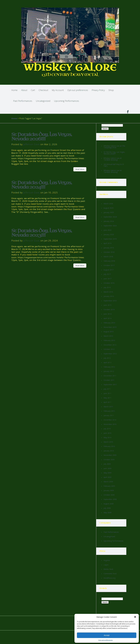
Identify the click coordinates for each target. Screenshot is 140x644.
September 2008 (110, 499)
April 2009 (107, 477)
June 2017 (107, 279)
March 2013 (108, 336)
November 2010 (110, 424)
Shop (111, 90)
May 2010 (107, 437)
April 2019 (107, 243)
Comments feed (110, 574)
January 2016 (109, 296)
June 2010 (107, 433)
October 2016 (109, 283)
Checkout (43, 90)
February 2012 (109, 367)
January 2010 (109, 451)
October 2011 (109, 380)
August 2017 (109, 270)
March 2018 (108, 257)
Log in (106, 565)
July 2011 (107, 389)
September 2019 (110, 239)
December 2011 (110, 376)
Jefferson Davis (31, 144)
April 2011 (107, 402)
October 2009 (109, 460)
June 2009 (107, 468)
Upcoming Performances (67, 101)
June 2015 (107, 305)
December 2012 (110, 345)
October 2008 (109, 495)
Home (14, 90)
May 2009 (107, 473)
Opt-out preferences (105, 640)
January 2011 (109, 415)
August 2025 (109, 208)
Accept (107, 635)
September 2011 (110, 385)
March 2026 (108, 204)
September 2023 (110, 226)
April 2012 (107, 362)
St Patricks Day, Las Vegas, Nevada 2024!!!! (42, 185)
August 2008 (109, 504)
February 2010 (109, 446)
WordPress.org (109, 578)
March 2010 (108, 442)
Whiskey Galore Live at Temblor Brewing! (113, 159)
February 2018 (109, 261)
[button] (135, 617)
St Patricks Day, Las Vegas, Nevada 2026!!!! (42, 137)
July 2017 (107, 274)
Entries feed (108, 569)
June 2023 (107, 230)
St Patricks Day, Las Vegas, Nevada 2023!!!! (42, 233)
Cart (33, 90)
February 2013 (109, 340)
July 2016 (107, 287)
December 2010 (110, 420)
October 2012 (109, 349)
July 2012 (107, 358)
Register (107, 560)
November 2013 (110, 327)
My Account (58, 90)
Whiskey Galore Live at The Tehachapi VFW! (114, 147)
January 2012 (109, 371)
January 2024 (109, 221)
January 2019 (109, 248)
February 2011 (109, 411)
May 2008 (107, 513)
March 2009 (108, 482)
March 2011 (108, 407)
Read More (80, 169)
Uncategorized (43, 101)
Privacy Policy (98, 90)
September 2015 (110, 301)
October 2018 (109, 252)
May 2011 (107, 398)
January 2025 (109, 212)
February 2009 (109, 486)
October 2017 (109, 265)
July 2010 (107, 429)
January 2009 (109, 490)
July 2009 (107, 464)
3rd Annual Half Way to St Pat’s (114, 165)
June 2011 (107, 393)
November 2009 (110, 455)
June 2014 (107, 314)
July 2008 (107, 508)
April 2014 (107, 318)
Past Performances (23, 101)
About (24, 90)
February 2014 (109, 323)
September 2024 (110, 217)
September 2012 (110, 354)
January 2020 (109, 234)
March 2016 (108, 292)
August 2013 (109, 332)
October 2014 (109, 309)
